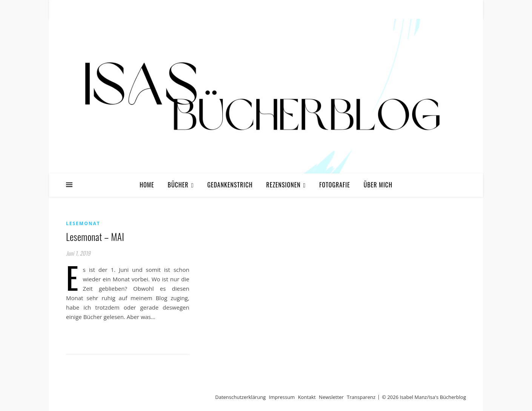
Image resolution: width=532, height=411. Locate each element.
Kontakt (307, 397)
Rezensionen (284, 185)
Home (147, 185)
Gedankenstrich (230, 185)
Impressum (282, 397)
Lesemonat (83, 223)
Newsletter (331, 397)
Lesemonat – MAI (95, 237)
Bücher (178, 185)
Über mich (378, 185)
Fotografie (335, 185)
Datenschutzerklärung (240, 397)
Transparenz (361, 397)
